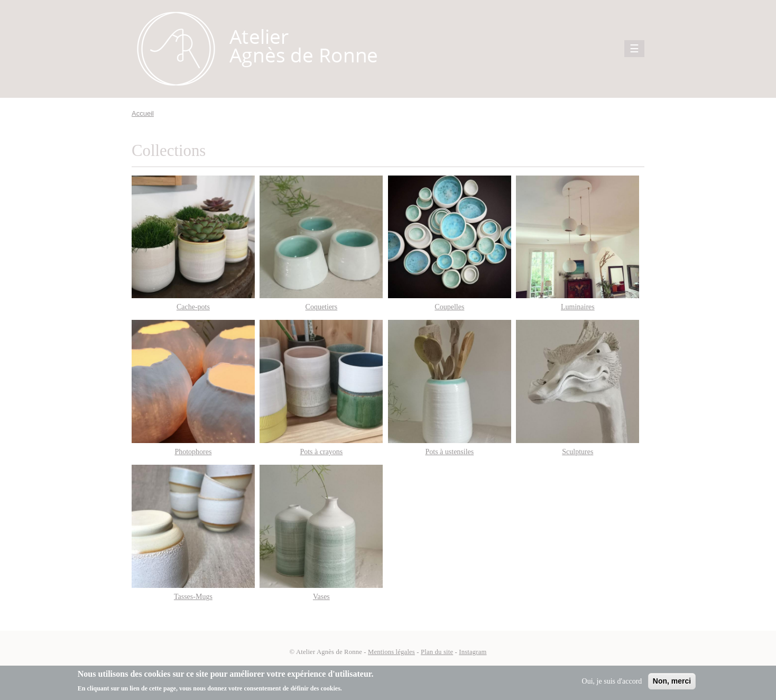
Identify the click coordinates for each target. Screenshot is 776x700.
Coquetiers (322, 307)
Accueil (143, 113)
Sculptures (578, 452)
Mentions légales (391, 652)
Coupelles (449, 307)
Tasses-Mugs (193, 597)
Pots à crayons (321, 452)
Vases (321, 597)
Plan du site (437, 652)
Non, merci (672, 681)
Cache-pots (193, 307)
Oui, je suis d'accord (612, 681)
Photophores (193, 452)
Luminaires (578, 307)
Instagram (473, 652)
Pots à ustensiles (449, 452)
